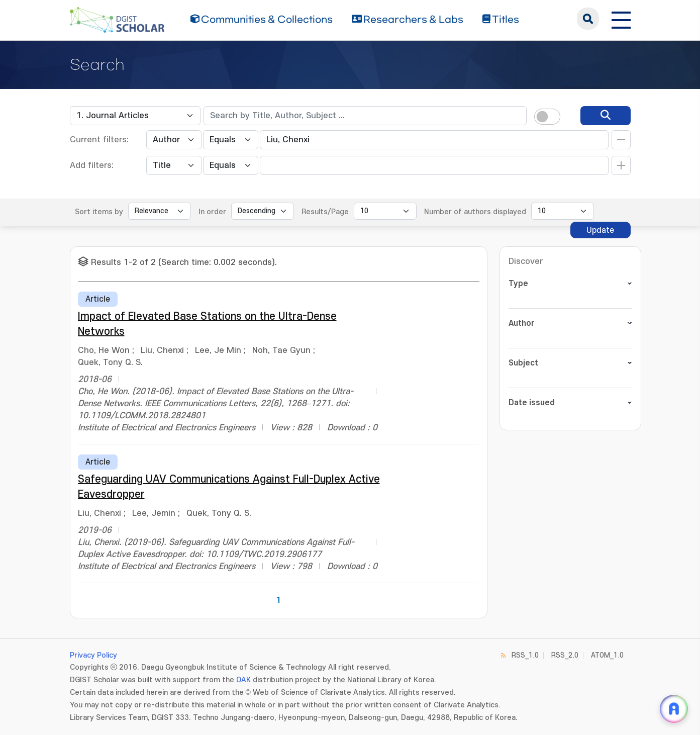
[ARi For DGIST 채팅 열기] (674, 709)
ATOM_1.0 (607, 655)
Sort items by (99, 212)
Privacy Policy (93, 655)
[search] (606, 116)
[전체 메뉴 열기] (621, 19)
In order (212, 212)
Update (600, 230)
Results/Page (325, 212)
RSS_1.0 (525, 655)
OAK (243, 680)
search (588, 19)
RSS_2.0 (565, 655)
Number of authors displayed (475, 212)
